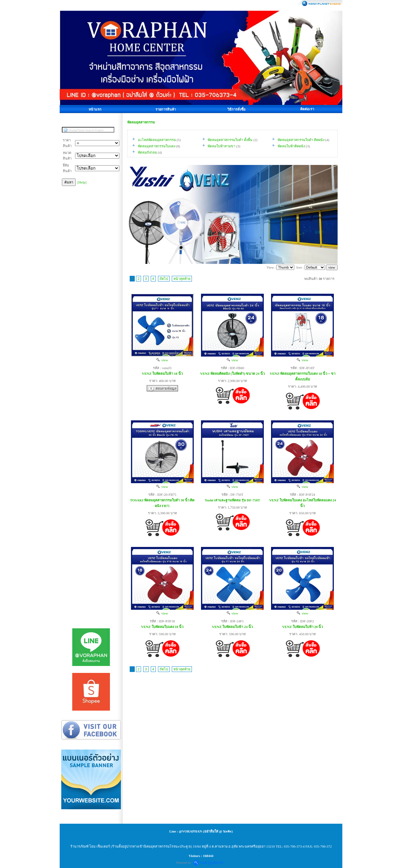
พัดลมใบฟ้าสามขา (221, 146)
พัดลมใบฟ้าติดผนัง (291, 146)
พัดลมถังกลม (147, 152)
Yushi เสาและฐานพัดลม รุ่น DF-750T (232, 500)
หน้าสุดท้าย (182, 279)
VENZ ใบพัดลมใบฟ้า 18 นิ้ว (162, 374)
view (162, 360)
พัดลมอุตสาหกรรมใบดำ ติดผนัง (301, 140)
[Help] (82, 182)
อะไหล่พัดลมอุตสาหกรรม (157, 140)
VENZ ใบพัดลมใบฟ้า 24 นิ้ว (232, 627)
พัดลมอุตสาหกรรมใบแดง (157, 146)
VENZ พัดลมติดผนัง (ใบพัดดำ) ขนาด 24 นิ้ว (232, 374)
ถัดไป (164, 279)
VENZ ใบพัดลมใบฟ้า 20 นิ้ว (302, 627)
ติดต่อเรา (307, 109)
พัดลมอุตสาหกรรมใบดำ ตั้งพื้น (230, 140)
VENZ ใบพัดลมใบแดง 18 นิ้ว (162, 627)
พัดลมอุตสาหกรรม (141, 122)
